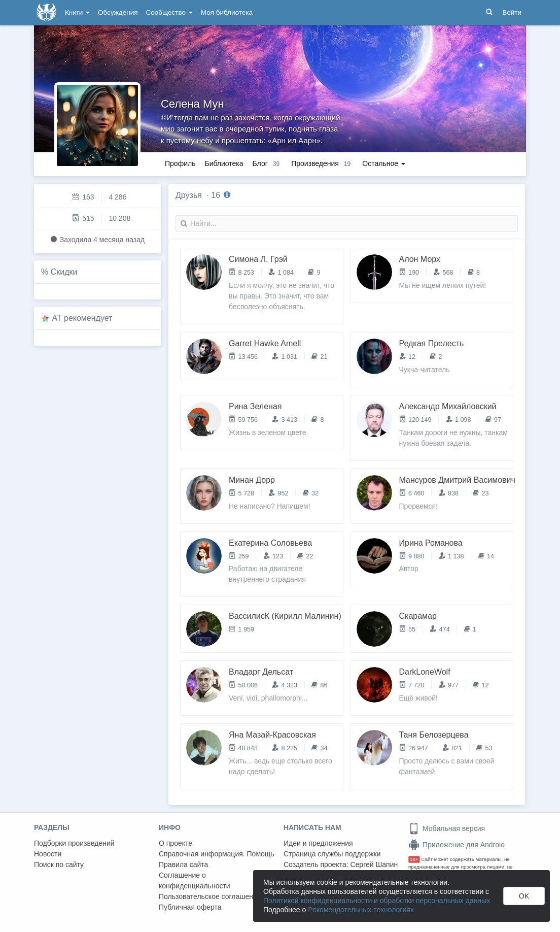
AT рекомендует (82, 318)
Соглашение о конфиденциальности (195, 880)
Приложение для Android (457, 845)
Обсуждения (118, 12)
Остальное (384, 163)
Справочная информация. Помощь (217, 854)
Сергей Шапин (374, 864)
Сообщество (169, 12)
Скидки (64, 272)
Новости (48, 854)
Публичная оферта (190, 907)
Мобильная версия (447, 828)
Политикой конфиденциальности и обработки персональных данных (377, 901)
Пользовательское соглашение (210, 896)
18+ (414, 859)
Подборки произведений (74, 843)
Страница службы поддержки (332, 854)
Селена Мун (192, 104)
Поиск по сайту (59, 864)
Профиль (180, 163)
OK (524, 896)
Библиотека (224, 163)
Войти (512, 12)
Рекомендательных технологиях (361, 910)
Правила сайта (183, 864)
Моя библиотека (227, 12)
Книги (77, 12)
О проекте (176, 843)
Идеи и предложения (318, 843)
